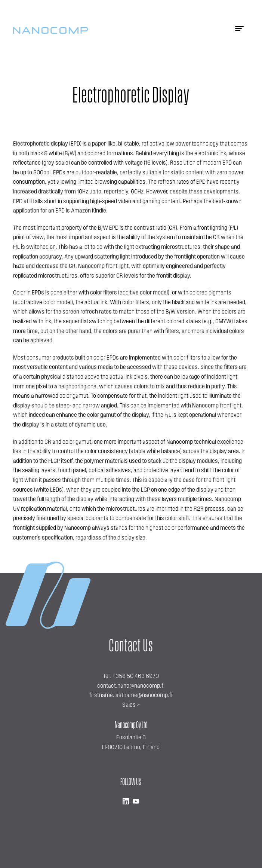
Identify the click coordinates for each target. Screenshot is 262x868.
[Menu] (239, 31)
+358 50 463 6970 (135, 676)
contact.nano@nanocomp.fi (131, 686)
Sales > (131, 705)
